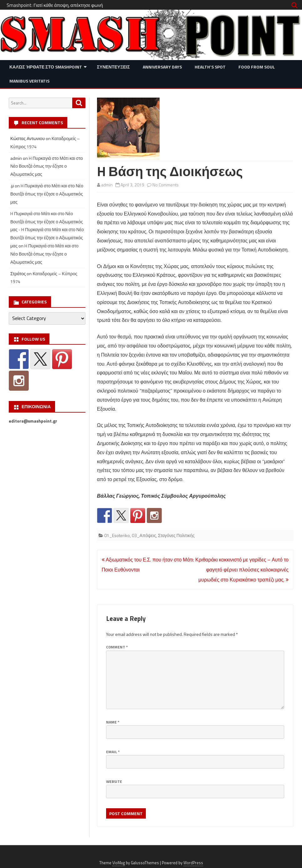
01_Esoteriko (117, 535)
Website (114, 782)
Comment (117, 647)
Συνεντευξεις (113, 67)
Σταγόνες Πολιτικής (176, 535)
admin (107, 185)
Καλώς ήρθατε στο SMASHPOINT (46, 67)
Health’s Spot (210, 67)
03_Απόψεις (144, 535)
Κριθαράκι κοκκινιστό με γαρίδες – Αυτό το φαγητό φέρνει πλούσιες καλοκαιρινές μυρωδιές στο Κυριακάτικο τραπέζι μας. (242, 570)
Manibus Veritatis (29, 81)
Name (113, 722)
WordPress (193, 863)
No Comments (166, 185)
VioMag (119, 863)
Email (113, 752)
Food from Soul (257, 67)
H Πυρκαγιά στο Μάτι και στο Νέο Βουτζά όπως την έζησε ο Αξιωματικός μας (47, 166)
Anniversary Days (162, 67)
